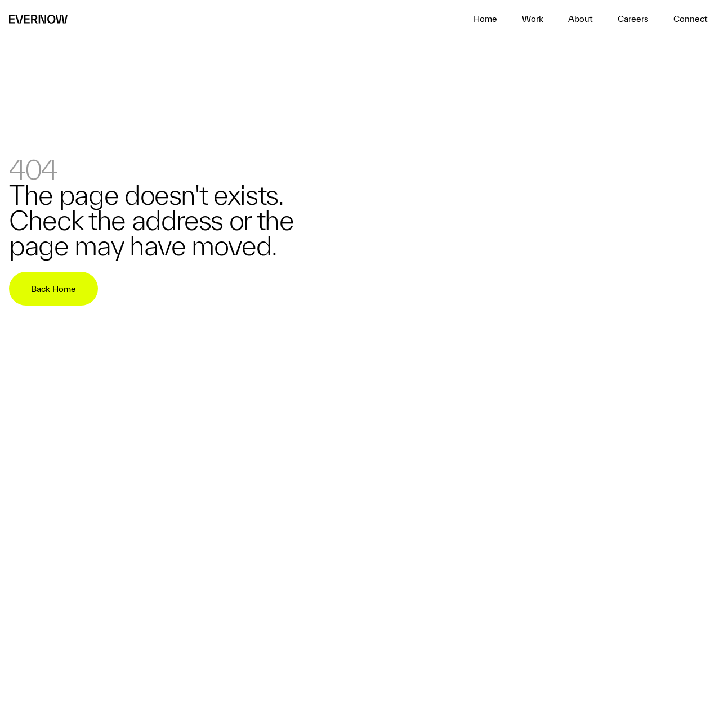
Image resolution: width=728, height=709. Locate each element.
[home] (485, 19)
